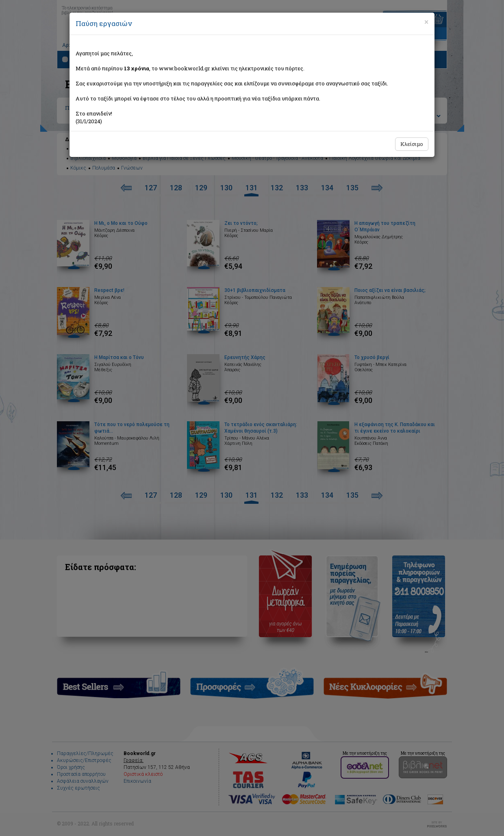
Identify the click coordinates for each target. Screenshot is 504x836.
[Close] (426, 22)
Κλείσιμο (412, 144)
